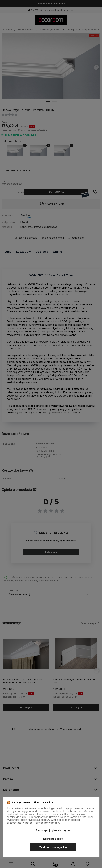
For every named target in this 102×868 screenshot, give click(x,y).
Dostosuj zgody (53, 839)
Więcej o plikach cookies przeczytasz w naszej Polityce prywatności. (44, 821)
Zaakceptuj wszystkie (53, 847)
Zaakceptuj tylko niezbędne (53, 830)
